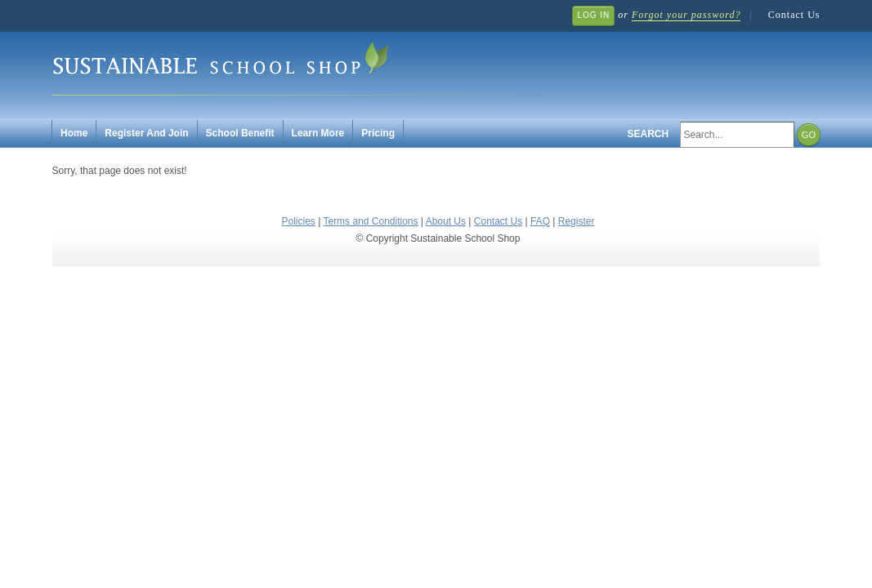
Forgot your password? (686, 15)
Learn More (318, 133)
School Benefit (240, 133)
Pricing (378, 133)
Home (74, 133)
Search (648, 134)
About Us (446, 221)
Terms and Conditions (370, 221)
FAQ (540, 221)
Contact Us (794, 15)
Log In (593, 15)
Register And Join (146, 133)
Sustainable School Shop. (297, 66)
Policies (299, 221)
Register (577, 221)
